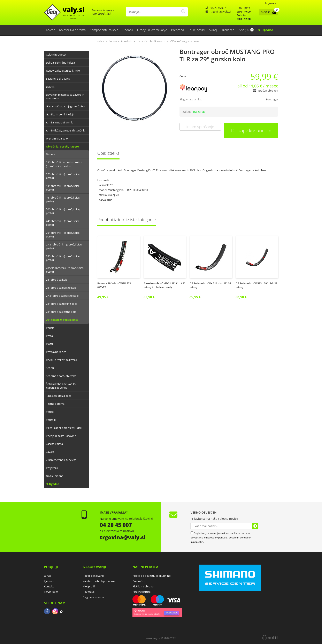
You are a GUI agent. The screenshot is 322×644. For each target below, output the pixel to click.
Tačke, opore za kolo (58, 396)
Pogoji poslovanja (94, 576)
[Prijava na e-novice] (255, 526)
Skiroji (213, 30)
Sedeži (50, 368)
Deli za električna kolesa (60, 63)
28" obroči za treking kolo (61, 304)
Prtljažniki (52, 468)
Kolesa (51, 30)
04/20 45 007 (218, 8)
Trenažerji (228, 30)
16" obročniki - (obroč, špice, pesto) (63, 199)
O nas (47, 576)
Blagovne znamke (94, 597)
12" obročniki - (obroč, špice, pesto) (63, 176)
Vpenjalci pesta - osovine (61, 436)
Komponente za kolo (104, 30)
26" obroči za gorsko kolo (61, 288)
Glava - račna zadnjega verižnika (65, 106)
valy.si (101, 41)
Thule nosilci (197, 30)
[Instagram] (55, 612)
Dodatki (128, 30)
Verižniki (51, 420)
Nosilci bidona (55, 476)
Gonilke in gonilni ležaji (60, 114)
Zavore (50, 452)
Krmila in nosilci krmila (60, 122)
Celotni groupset (56, 55)
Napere (51, 154)
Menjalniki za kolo (57, 138)
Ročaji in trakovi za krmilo (62, 360)
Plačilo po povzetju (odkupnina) (152, 576)
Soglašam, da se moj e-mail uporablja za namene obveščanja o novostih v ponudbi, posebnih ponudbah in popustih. (221, 538)
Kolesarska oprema (72, 30)
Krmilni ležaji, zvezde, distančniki (66, 130)
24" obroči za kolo (57, 280)
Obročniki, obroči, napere (62, 146)
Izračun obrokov (268, 91)
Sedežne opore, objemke (61, 376)
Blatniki (51, 87)
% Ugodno (265, 30)
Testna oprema (55, 404)
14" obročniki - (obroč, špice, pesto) (63, 188)
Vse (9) (247, 30)
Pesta (49, 336)
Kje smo (49, 581)
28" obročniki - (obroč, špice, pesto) (63, 258)
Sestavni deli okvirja (58, 79)
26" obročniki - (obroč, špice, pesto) (63, 235)
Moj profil (89, 586)
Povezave (89, 592)
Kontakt (49, 586)
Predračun (139, 581)
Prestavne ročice (56, 352)
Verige (50, 412)
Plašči (49, 344)
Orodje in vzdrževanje (152, 30)
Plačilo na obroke (143, 586)
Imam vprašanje (200, 127)
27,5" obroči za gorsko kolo (62, 296)
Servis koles (51, 592)
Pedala (50, 328)
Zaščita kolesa (54, 444)
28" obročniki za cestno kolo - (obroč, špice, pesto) (64, 164)
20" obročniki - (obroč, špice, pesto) (63, 211)
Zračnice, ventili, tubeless (61, 460)
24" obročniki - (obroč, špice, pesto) (63, 223)
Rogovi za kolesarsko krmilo (63, 71)
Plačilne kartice (141, 592)
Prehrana (177, 30)
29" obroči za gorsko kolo (62, 320)
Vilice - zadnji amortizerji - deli (64, 428)
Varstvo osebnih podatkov (99, 581)
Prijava (270, 3)
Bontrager (272, 99)
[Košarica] (267, 12)
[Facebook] (47, 612)
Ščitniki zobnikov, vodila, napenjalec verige (61, 386)
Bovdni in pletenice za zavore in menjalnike (65, 96)
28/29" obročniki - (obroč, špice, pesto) (65, 270)
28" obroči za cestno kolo (61, 312)
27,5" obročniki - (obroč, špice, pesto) (64, 246)
